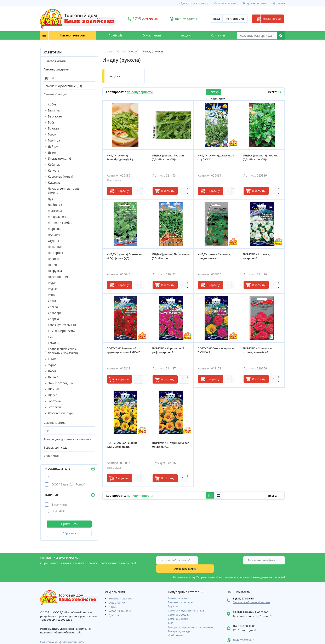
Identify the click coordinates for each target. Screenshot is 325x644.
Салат (52, 301)
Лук (50, 199)
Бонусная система (255, 3)
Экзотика (54, 401)
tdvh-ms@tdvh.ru (183, 19)
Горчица (54, 140)
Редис (52, 283)
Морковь (54, 229)
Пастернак (55, 253)
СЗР (46, 431)
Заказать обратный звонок (252, 595)
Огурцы (53, 241)
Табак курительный (62, 325)
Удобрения (52, 456)
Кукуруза (54, 182)
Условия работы (226, 3)
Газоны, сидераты (57, 69)
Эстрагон (54, 407)
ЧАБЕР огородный (61, 383)
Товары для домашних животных (67, 439)
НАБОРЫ (54, 235)
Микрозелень (58, 217)
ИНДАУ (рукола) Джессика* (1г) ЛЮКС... (216, 158)
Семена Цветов (55, 423)
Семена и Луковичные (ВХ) (63, 86)
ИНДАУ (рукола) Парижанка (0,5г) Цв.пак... (170, 257)
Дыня (52, 152)
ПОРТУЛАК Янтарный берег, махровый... (167, 445)
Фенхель (54, 377)
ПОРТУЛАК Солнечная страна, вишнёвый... (258, 351)
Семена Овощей (55, 94)
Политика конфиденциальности (62, 635)
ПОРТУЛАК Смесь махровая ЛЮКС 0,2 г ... (214, 351)
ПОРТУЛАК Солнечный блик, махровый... (122, 445)
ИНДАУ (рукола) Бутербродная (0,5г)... (121, 158)
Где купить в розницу (195, 3)
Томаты (53, 343)
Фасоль (53, 371)
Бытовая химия (55, 61)
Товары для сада (56, 447)
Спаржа (53, 319)
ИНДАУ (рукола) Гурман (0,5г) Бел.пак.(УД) (169, 158)
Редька (53, 289)
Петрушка (55, 271)
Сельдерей (56, 313)
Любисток (55, 205)
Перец (52, 265)
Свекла (53, 307)
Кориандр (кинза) (60, 176)
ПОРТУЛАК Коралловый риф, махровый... (169, 351)
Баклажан (55, 116)
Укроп (52, 365)
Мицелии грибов (60, 223)
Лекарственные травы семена (64, 191)
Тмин (52, 337)
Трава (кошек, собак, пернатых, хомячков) (63, 351)
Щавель (53, 395)
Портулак (114, 76)
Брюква (53, 128)
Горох (52, 134)
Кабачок (54, 164)
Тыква (52, 359)
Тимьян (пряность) (61, 331)
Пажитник (55, 247)
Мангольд (55, 211)
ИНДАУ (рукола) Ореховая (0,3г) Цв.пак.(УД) (124, 257)
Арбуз (52, 104)
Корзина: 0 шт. (269, 19)
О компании (143, 35)
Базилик (54, 110)
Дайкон (53, 146)
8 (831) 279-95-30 (243, 591)
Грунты (49, 78)
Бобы (52, 122)
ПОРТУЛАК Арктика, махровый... (257, 257)
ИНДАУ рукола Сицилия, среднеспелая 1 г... (215, 257)
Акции (181, 35)
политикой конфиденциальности (259, 569)
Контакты (216, 35)
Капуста (54, 170)
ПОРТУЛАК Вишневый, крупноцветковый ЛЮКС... (125, 351)
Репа (51, 295)
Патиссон (55, 259)
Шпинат (54, 389)
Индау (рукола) (59, 158)
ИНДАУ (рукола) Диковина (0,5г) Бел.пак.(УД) (261, 158)
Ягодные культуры (61, 413)
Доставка (279, 3)
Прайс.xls (103, 35)
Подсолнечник (58, 277)
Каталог (65, 35)
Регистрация (229, 19)
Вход (211, 19)
